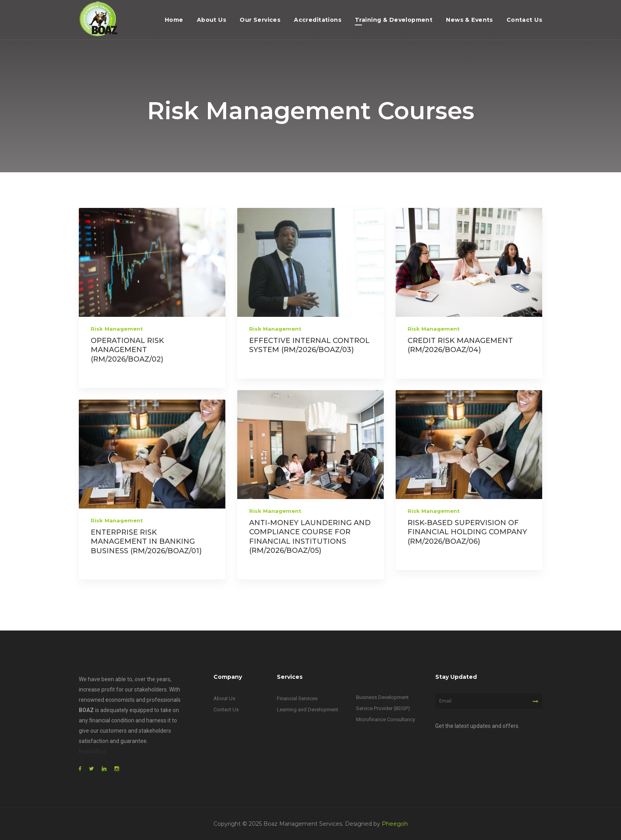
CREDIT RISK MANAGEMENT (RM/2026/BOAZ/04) (460, 345)
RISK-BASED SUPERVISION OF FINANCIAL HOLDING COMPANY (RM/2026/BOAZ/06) (467, 532)
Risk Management (117, 329)
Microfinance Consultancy (386, 719)
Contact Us (524, 20)
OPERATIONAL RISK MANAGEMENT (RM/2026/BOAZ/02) (127, 350)
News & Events (469, 20)
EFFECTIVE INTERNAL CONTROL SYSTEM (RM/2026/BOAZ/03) (309, 345)
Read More (92, 751)
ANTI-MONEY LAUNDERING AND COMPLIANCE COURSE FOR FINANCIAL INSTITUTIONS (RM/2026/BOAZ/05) (310, 537)
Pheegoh (395, 824)
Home (174, 20)
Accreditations (318, 20)
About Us (211, 20)
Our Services (260, 20)
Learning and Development (308, 710)
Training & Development (394, 20)
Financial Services (297, 698)
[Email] (489, 701)
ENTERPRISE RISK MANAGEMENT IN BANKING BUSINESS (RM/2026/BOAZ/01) (146, 542)
